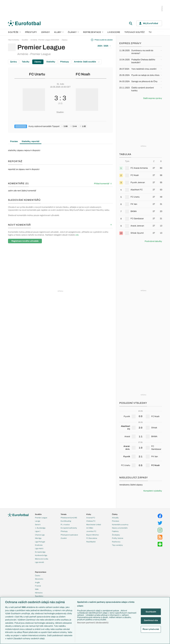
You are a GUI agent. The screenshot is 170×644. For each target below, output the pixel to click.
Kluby (59, 32)
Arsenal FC (91, 518)
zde (77, 235)
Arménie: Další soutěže (87, 62)
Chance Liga (40, 535)
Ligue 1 (38, 531)
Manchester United (94, 525)
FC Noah (83, 74)
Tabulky (26, 62)
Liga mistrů (39, 548)
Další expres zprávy (153, 98)
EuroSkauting (66, 521)
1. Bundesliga (40, 528)
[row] (141, 168)
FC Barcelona (92, 538)
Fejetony (115, 531)
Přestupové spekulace (69, 535)
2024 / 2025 (104, 46)
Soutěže (14, 32)
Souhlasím (151, 612)
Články (115, 514)
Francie (38, 586)
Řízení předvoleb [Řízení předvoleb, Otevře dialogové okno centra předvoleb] (151, 629)
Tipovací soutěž (135, 32)
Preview (14, 141)
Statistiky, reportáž (31, 141)
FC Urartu (37, 74)
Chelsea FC (91, 521)
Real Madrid (91, 542)
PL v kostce (65, 525)
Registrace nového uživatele (25, 241)
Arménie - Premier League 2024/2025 (45, 40)
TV (150, 32)
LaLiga (38, 521)
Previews (116, 521)
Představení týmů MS (69, 518)
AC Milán (90, 528)
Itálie (37, 589)
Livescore (114, 32)
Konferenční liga (41, 555)
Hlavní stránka (14, 40)
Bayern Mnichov (93, 535)
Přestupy (31, 32)
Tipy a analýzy (117, 545)
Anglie (37, 582)
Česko (38, 576)
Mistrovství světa (42, 559)
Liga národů (39, 562)
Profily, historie (118, 538)
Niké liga (38, 538)
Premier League (41, 518)
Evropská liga (40, 552)
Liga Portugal (40, 542)
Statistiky (51, 62)
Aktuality (115, 518)
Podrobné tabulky (153, 241)
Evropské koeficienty (69, 528)
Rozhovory (116, 542)
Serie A (38, 525)
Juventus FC (91, 531)
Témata (64, 514)
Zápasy (46, 32)
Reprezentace (93, 32)
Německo (39, 593)
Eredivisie (39, 545)
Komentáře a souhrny (120, 525)
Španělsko (39, 596)
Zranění (64, 538)
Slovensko (39, 579)
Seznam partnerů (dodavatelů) (93, 623)
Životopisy (116, 535)
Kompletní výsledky (153, 491)
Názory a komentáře (120, 528)
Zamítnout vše (151, 620)
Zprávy (13, 62)
